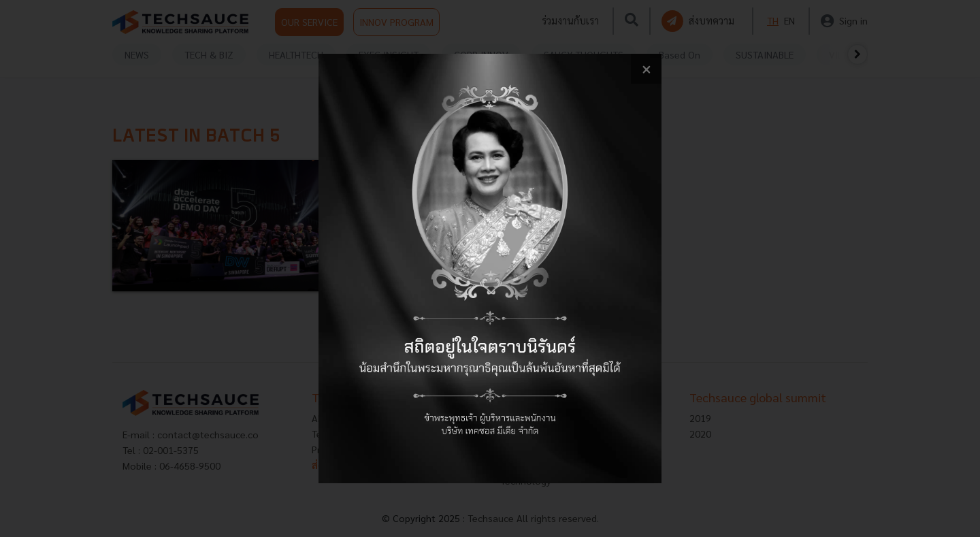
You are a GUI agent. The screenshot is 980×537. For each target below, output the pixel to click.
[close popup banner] (646, 69)
